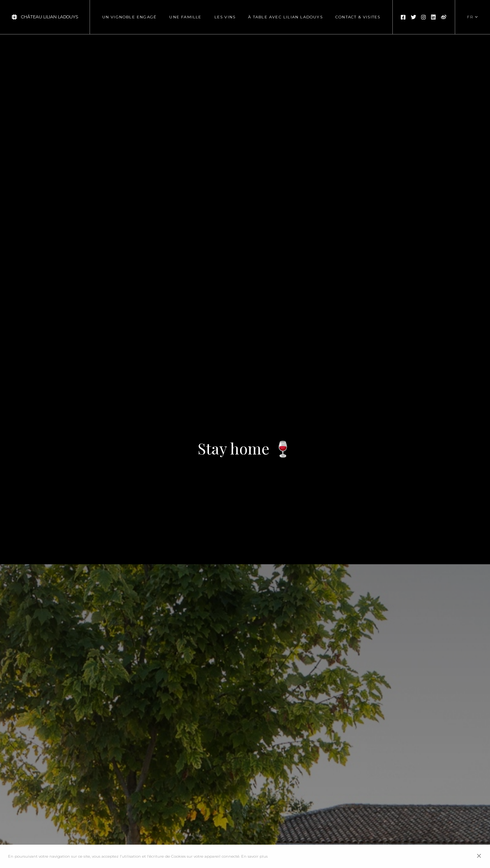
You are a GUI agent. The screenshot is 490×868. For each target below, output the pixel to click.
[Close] (479, 856)
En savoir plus (254, 856)
